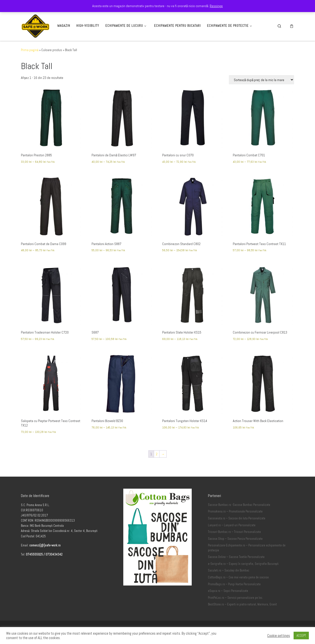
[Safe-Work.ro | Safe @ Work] (35, 25)
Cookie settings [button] (279, 636)
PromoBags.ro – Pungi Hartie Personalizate (234, 584)
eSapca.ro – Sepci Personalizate (228, 591)
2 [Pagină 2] (157, 454)
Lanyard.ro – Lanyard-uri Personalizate (232, 525)
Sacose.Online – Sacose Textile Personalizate (236, 557)
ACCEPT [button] (301, 636)
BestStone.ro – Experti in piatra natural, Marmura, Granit (242, 604)
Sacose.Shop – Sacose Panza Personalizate (235, 539)
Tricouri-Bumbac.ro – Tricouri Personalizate (234, 532)
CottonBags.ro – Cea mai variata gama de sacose (238, 577)
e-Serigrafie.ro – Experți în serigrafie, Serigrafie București (243, 564)
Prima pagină (30, 50)
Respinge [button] (216, 6)
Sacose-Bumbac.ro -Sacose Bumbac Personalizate (239, 505)
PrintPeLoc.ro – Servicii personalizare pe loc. (236, 598)
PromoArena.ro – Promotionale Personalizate (235, 512)
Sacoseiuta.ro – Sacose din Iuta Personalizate (237, 518)
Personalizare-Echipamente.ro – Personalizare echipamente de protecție (247, 548)
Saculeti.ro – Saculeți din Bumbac (229, 571)
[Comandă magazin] (261, 80)
